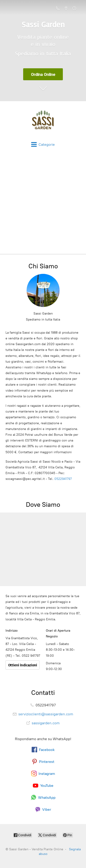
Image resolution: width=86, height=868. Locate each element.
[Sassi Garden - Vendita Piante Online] (43, 121)
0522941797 (63, 479)
